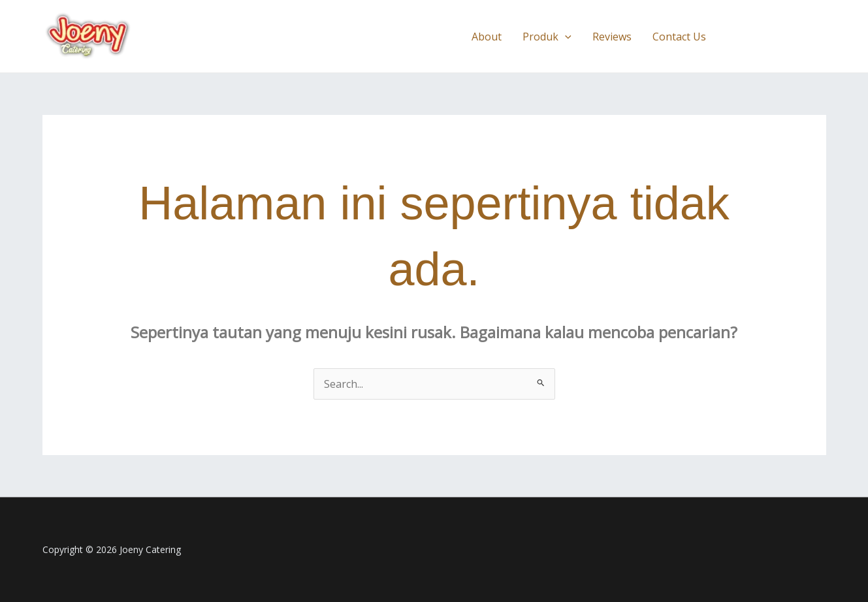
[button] (778, 37)
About (487, 37)
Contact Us (679, 37)
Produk (547, 37)
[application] (565, 37)
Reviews (612, 37)
